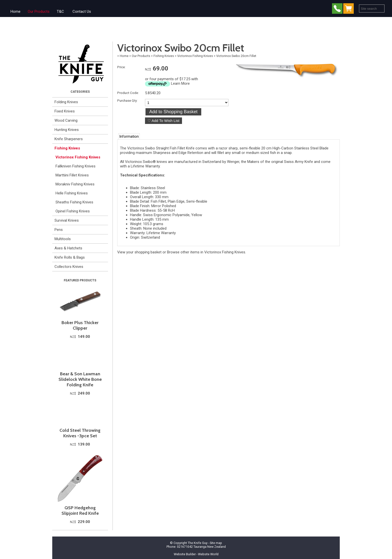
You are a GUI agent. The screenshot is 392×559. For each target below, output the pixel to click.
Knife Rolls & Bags (70, 257)
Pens (59, 230)
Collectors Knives (69, 267)
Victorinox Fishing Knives (78, 157)
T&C (60, 11)
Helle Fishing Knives (72, 193)
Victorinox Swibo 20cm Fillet (236, 56)
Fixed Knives (65, 111)
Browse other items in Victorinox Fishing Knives (206, 252)
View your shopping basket (139, 252)
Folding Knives (66, 102)
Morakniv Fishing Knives (75, 184)
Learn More (180, 83)
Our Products (39, 11)
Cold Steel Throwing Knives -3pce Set (80, 433)
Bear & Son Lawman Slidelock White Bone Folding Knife (80, 379)
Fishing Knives (67, 148)
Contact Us (82, 11)
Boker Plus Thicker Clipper (80, 325)
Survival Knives (67, 220)
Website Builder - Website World (196, 554)
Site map (216, 543)
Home (15, 11)
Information (129, 136)
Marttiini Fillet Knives (72, 175)
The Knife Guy (198, 543)
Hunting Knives (67, 130)
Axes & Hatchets (68, 248)
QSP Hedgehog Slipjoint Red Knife (80, 511)
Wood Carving (66, 120)
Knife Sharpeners (69, 139)
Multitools (63, 239)
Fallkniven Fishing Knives (75, 166)
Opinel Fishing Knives (73, 211)
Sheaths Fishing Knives (74, 202)
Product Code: (128, 93)
